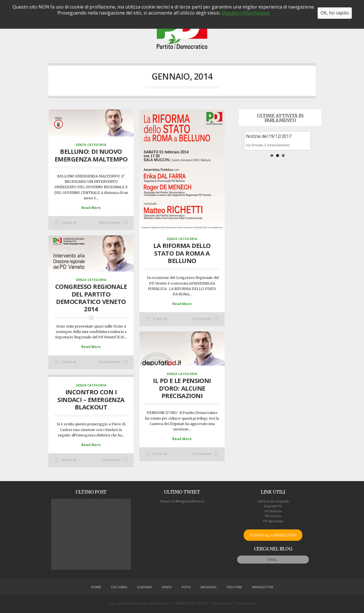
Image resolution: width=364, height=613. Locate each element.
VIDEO (247, 26)
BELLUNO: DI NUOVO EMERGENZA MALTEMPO (91, 155)
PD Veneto (273, 516)
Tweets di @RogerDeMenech (182, 501)
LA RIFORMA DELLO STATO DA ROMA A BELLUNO (182, 253)
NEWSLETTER (263, 587)
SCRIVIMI (291, 26)
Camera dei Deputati (273, 501)
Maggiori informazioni (246, 3)
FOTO (268, 26)
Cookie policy (222, 603)
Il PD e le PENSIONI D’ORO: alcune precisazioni (182, 388)
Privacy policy (245, 603)
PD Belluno (273, 511)
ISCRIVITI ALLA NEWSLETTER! (273, 535)
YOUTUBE (234, 587)
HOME (63, 26)
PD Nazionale (273, 521)
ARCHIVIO (208, 587)
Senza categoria (91, 145)
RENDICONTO (118, 26)
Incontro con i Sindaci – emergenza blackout (91, 399)
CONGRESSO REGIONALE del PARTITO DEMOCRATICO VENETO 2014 (91, 298)
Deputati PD (273, 506)
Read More (91, 208)
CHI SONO (87, 26)
